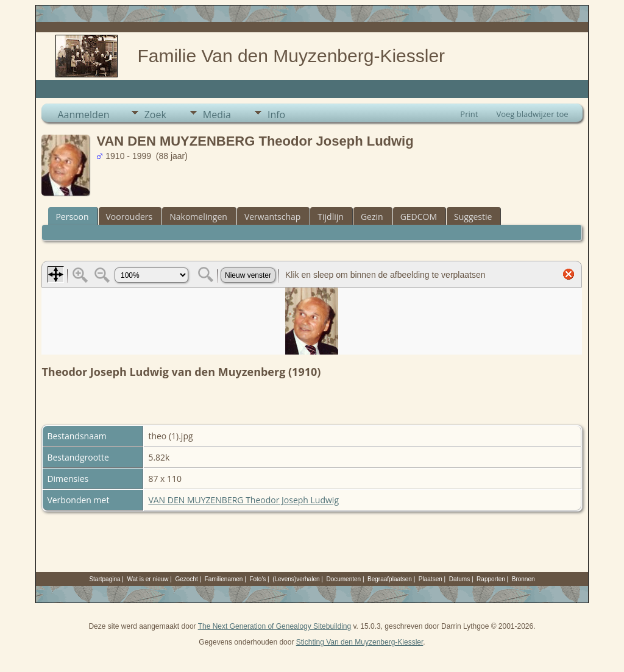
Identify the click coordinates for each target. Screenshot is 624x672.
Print (469, 114)
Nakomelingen (198, 217)
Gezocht (186, 579)
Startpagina (105, 579)
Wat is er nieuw (148, 579)
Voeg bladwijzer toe (532, 114)
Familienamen (224, 579)
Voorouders (129, 217)
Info (276, 115)
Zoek (155, 115)
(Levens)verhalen (296, 579)
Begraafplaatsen (390, 579)
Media (217, 115)
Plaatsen (431, 579)
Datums (459, 579)
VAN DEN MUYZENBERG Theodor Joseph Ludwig (243, 500)
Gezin (372, 217)
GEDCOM (419, 217)
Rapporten (491, 579)
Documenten (343, 579)
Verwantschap (272, 217)
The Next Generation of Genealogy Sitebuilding (275, 626)
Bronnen (523, 579)
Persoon (72, 217)
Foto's (257, 579)
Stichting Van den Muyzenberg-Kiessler (360, 642)
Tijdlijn (331, 217)
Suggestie (473, 217)
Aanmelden (83, 115)
